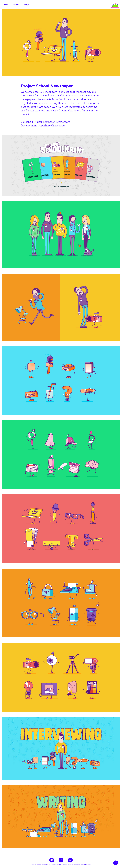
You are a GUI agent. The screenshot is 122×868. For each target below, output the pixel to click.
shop (26, 4)
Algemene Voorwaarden (68, 865)
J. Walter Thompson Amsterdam (51, 122)
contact (16, 4)
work (6, 4)
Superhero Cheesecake (52, 125)
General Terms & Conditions (84, 865)
